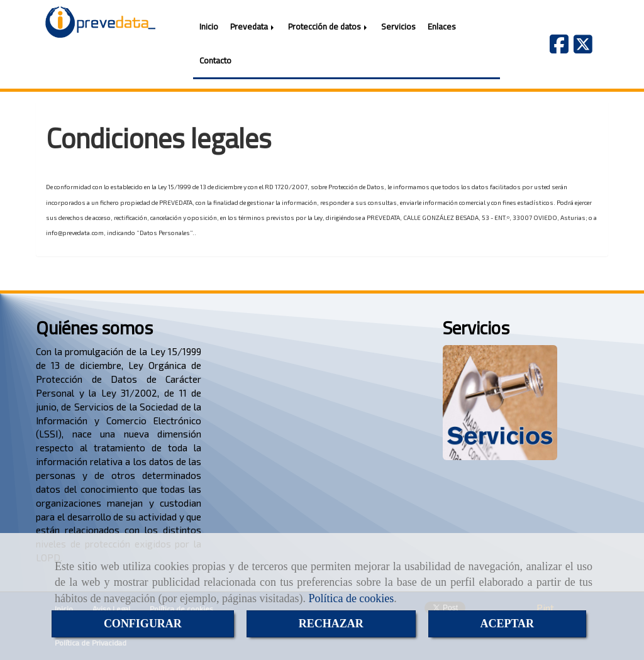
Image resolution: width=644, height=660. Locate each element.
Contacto (215, 60)
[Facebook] (559, 48)
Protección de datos (329, 26)
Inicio (209, 26)
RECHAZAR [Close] (331, 624)
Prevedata (253, 26)
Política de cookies (351, 598)
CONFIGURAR (143, 624)
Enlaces (442, 26)
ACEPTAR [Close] (507, 624)
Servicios (398, 26)
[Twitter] (583, 48)
